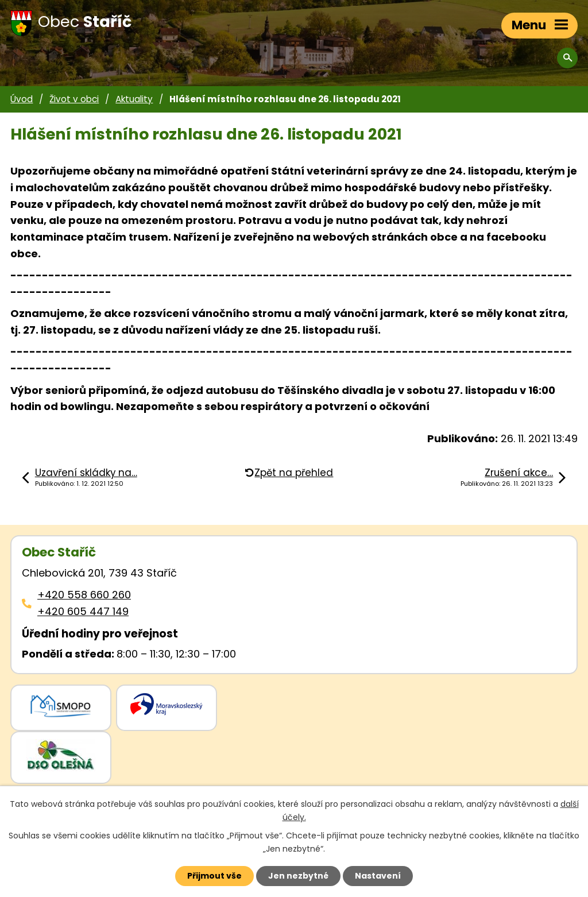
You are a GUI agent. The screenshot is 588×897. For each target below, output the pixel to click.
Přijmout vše (214, 876)
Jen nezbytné (298, 876)
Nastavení (378, 876)
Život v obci (74, 99)
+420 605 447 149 (83, 611)
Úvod (22, 99)
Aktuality (134, 99)
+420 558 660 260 (84, 595)
